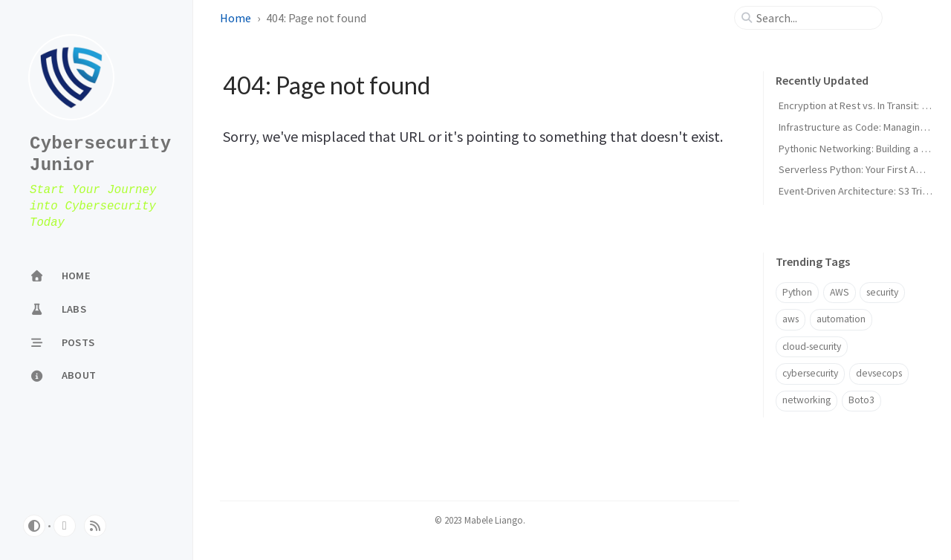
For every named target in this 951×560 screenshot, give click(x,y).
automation (841, 319)
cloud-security (812, 346)
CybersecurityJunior (100, 154)
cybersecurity (810, 373)
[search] (814, 18)
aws (791, 319)
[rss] (95, 526)
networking (806, 400)
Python (797, 292)
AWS (840, 292)
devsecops (879, 373)
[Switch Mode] (34, 526)
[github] (65, 526)
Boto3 (861, 400)
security (882, 292)
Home (236, 18)
